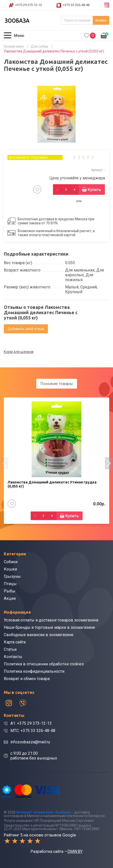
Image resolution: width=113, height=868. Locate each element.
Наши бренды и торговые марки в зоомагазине (49, 627)
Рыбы (10, 591)
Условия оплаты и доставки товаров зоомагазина (51, 620)
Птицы (10, 584)
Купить (94, 190)
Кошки (10, 569)
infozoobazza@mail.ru (30, 742)
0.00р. (105, 35)
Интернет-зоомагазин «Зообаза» (44, 812)
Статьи (10, 649)
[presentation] (4, 463)
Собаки (11, 562)
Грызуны (12, 576)
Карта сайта (15, 642)
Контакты (13, 657)
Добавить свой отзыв (26, 329)
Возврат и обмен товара (27, 679)
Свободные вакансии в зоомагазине (39, 635)
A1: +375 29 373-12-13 (31, 723)
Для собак (39, 46)
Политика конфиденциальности (34, 671)
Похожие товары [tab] (57, 384)
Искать (101, 20)
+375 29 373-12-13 (29, 5)
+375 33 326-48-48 (76, 5)
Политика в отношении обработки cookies (44, 664)
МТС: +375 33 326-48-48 (33, 731)
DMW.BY (75, 851)
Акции (10, 598)
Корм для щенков (19, 352)
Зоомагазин (14, 46)
